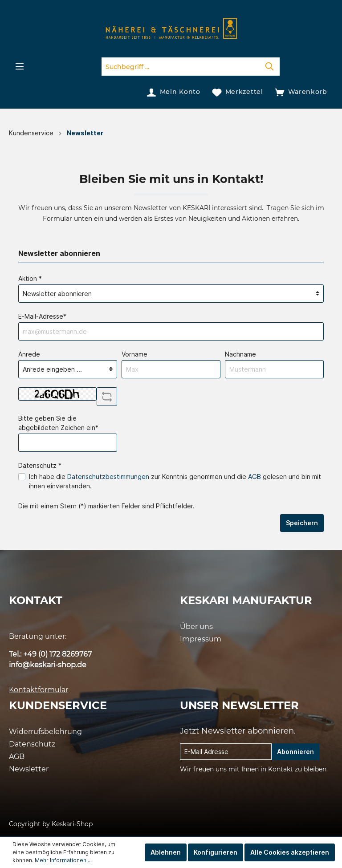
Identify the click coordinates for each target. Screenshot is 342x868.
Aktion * (30, 278)
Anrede (29, 354)
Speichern (302, 523)
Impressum (201, 639)
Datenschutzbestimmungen (108, 477)
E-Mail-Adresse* (42, 316)
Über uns (196, 627)
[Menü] (20, 66)
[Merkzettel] (238, 92)
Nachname (240, 354)
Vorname (134, 354)
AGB (254, 477)
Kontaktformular (39, 690)
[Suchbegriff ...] (181, 67)
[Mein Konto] (173, 92)
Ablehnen (166, 852)
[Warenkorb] (301, 92)
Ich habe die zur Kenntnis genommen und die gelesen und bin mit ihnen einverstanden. (175, 481)
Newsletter (29, 769)
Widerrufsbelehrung (45, 732)
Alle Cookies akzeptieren (290, 852)
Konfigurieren (216, 852)
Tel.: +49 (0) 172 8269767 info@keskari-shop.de (50, 659)
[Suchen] (269, 67)
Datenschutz (32, 744)
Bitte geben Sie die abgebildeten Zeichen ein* (58, 423)
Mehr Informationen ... (63, 860)
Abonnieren (295, 752)
